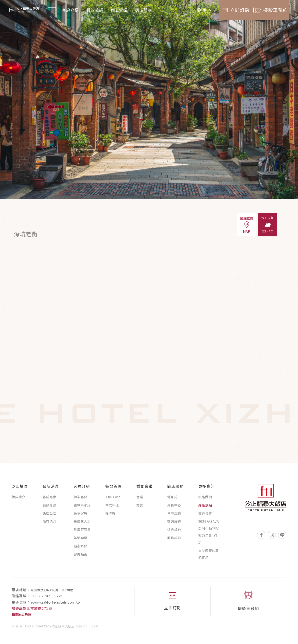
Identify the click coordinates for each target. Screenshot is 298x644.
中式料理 (112, 507)
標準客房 (80, 499)
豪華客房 (80, 516)
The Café (113, 499)
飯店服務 (153, 10)
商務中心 (174, 507)
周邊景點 (205, 507)
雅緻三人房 (82, 524)
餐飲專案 (50, 507)
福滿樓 (110, 516)
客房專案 (50, 499)
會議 (140, 499)
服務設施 (174, 540)
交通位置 (205, 516)
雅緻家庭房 (82, 532)
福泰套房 (80, 548)
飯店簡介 (19, 499)
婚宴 (140, 507)
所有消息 (50, 524)
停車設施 (174, 516)
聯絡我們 (205, 499)
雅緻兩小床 (82, 507)
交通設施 (174, 524)
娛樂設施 (174, 532)
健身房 (172, 499)
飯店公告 (50, 516)
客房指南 (80, 556)
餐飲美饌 (104, 10)
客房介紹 (80, 10)
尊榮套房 (80, 540)
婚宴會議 (129, 10)
